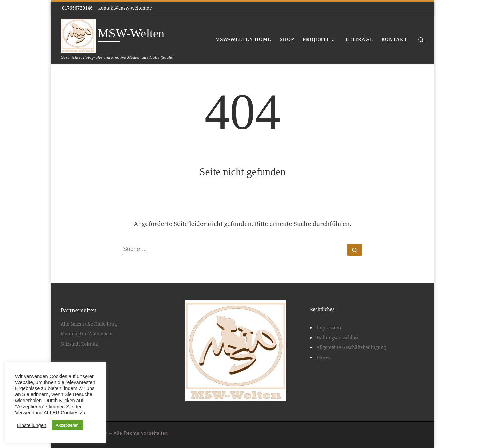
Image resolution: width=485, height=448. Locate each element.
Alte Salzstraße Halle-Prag (89, 324)
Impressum (329, 328)
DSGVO (324, 357)
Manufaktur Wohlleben (86, 334)
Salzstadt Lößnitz (79, 344)
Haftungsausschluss (338, 338)
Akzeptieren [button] (67, 425)
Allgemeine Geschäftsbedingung (351, 347)
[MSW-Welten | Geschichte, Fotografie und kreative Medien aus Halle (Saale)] (78, 35)
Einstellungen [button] (32, 425)
